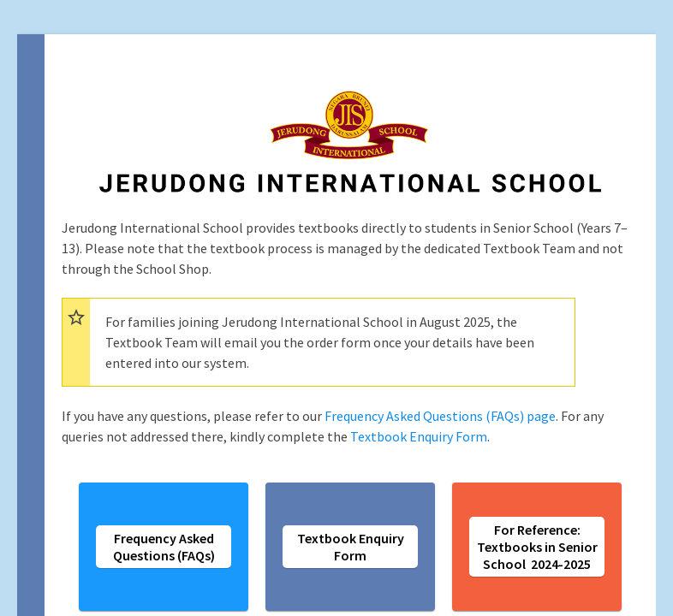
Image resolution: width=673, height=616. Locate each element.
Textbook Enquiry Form (419, 436)
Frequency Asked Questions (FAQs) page (440, 416)
